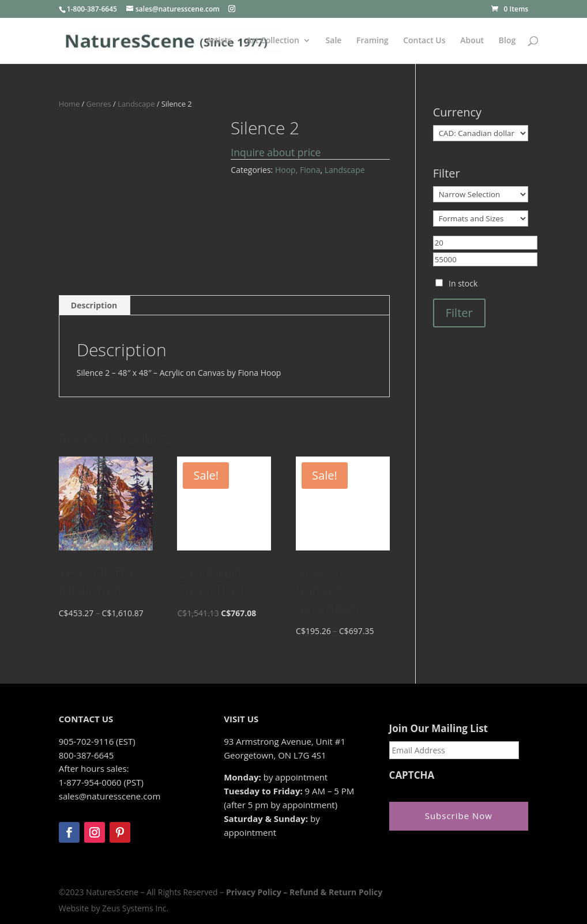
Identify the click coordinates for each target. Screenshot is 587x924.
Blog (507, 41)
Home (69, 104)
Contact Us (424, 41)
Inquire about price (276, 152)
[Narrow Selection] (481, 194)
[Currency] (481, 133)
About (472, 41)
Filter (459, 313)
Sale (334, 41)
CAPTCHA (412, 775)
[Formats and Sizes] (481, 218)
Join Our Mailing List (439, 729)
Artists (219, 41)
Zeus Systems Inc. (135, 908)
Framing (372, 41)
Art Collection (273, 41)
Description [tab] (94, 305)
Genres (99, 104)
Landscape (136, 104)
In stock (463, 283)
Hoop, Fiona (298, 170)
